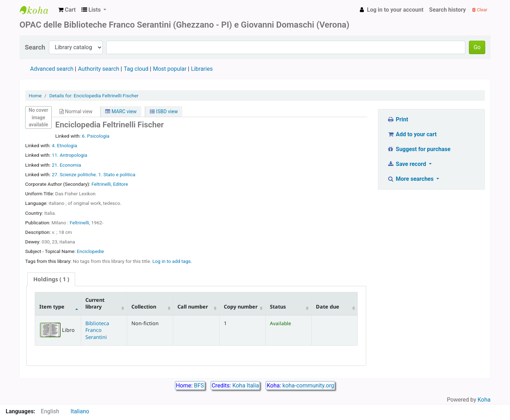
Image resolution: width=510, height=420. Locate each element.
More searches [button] (411, 179)
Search (35, 47)
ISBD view (164, 111)
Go (477, 47)
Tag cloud (136, 69)
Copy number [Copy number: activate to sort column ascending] (241, 307)
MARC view (121, 111)
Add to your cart (412, 134)
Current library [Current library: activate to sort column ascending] (95, 303)
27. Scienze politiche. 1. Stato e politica (93, 174)
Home (35, 96)
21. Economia (66, 165)
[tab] (51, 279)
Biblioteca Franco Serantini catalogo (38, 10)
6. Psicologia (96, 136)
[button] (67, 10)
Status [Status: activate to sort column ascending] (278, 307)
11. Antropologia (69, 155)
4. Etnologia (64, 145)
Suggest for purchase (419, 149)
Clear (480, 10)
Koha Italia (246, 386)
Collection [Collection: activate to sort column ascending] (144, 307)
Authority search (98, 69)
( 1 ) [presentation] (51, 279)
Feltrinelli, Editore (110, 184)
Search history (448, 10)
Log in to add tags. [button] (172, 261)
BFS (199, 386)
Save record (407, 164)
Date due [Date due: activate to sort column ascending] (328, 307)
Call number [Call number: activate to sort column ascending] (193, 307)
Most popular (170, 69)
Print (398, 119)
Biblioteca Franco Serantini (97, 330)
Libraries (202, 69)
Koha (484, 400)
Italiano (80, 411)
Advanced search (52, 69)
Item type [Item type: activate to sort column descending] (52, 307)
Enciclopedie (90, 251)
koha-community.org (308, 386)
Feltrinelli (80, 223)
